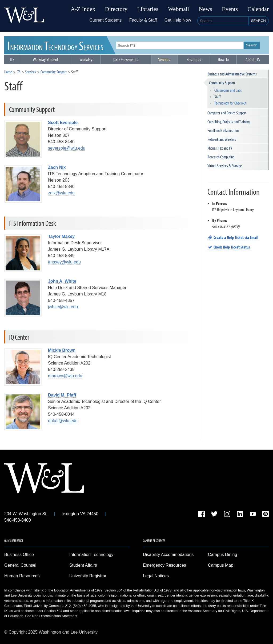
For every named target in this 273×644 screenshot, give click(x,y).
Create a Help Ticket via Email (233, 237)
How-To (223, 59)
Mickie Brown (62, 350)
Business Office (19, 555)
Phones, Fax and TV (220, 148)
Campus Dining (222, 555)
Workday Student (46, 59)
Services (164, 59)
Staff (218, 97)
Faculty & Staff (143, 20)
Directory (116, 9)
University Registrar (88, 576)
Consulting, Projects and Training (228, 122)
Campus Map (221, 565)
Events (230, 9)
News (206, 9)
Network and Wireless (222, 139)
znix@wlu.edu (61, 193)
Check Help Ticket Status (229, 247)
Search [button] (258, 21)
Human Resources (22, 576)
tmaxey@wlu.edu (64, 262)
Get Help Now (178, 20)
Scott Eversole (63, 123)
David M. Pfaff (62, 395)
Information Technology (91, 555)
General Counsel (20, 565)
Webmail (178, 9)
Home (8, 72)
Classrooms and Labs (228, 90)
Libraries (148, 9)
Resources (194, 59)
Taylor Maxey (61, 236)
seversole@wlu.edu (67, 148)
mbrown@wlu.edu (65, 376)
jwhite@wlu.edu (63, 307)
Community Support (54, 72)
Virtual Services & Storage (225, 166)
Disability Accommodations (168, 555)
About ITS (253, 59)
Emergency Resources (164, 565)
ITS (56, 45)
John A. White (62, 281)
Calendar (258, 9)
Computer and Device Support (227, 113)
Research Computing (221, 157)
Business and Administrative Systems (232, 74)
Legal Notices (156, 576)
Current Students (105, 20)
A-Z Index (83, 9)
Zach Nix (57, 167)
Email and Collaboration (223, 130)
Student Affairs (83, 565)
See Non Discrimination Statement (51, 616)
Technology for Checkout (230, 103)
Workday (86, 59)
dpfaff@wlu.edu (63, 421)
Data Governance (126, 59)
